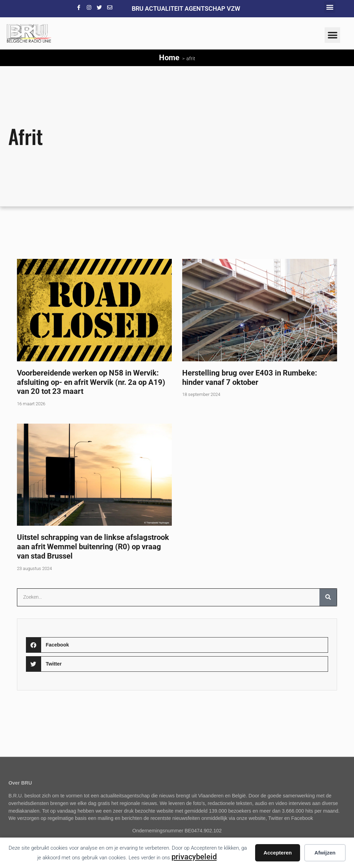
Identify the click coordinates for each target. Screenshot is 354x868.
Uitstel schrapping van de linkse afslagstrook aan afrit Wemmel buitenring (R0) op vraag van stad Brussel (93, 546)
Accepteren (278, 853)
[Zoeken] (328, 597)
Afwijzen (325, 853)
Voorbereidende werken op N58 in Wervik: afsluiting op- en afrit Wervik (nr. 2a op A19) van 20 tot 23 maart (91, 382)
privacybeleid (194, 857)
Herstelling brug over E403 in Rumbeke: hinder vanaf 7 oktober (250, 377)
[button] (330, 7)
